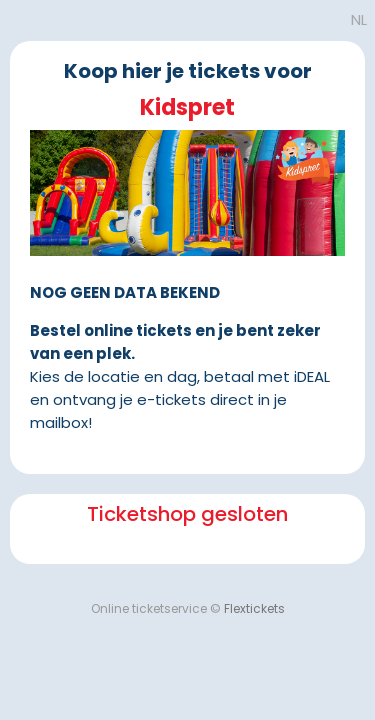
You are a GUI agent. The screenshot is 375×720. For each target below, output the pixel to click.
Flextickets (254, 608)
